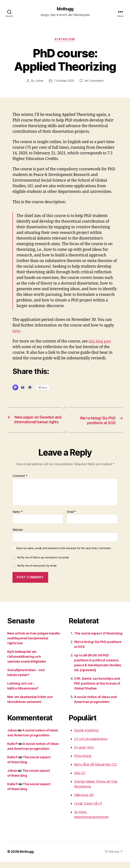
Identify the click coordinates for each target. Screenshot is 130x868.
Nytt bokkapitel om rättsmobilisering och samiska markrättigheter (27, 663)
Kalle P (12, 750)
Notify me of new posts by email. (37, 572)
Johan (39, 82)
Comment (20, 482)
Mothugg (65, 9)
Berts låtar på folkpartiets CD (95, 771)
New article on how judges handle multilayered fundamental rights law (33, 644)
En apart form (84, 754)
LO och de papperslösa (91, 745)
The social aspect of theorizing (98, 639)
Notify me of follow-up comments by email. (43, 564)
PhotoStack (83, 762)
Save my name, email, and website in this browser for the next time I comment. (64, 554)
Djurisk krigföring (86, 736)
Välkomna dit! (84, 801)
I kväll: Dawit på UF (88, 810)
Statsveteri (65, 40)
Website (18, 536)
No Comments (95, 82)
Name (17, 518)
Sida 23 (80, 779)
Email (71, 518)
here (17, 332)
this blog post (100, 342)
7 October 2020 (64, 82)
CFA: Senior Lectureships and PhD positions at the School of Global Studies (97, 690)
